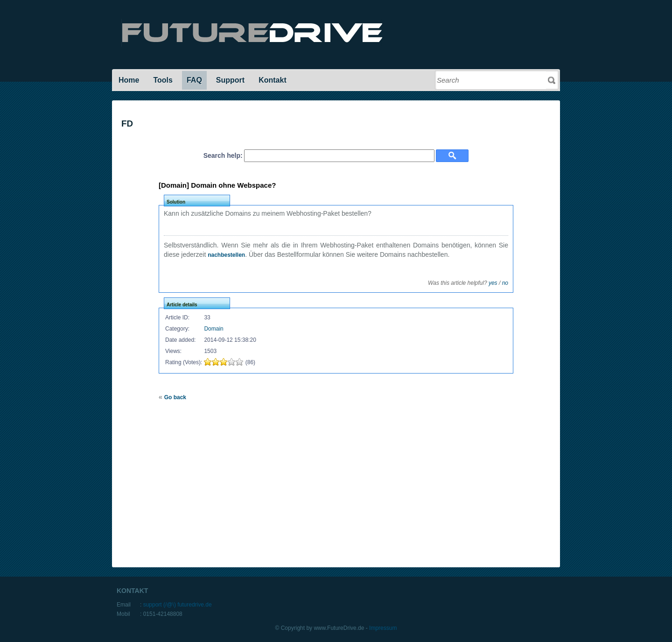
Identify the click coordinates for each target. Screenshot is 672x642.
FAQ (194, 80)
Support (230, 80)
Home (129, 80)
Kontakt (273, 80)
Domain (213, 329)
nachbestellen (226, 255)
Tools (163, 80)
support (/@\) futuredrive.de (178, 605)
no (505, 283)
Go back (175, 397)
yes (493, 283)
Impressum (383, 628)
